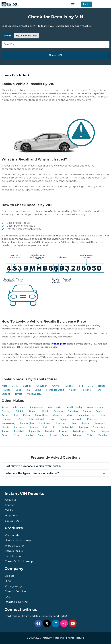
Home (5, 75)
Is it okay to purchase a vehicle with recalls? (33, 466)
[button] (73, 4)
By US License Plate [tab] (27, 36)
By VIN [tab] (7, 36)
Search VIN (55, 55)
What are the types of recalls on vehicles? (32, 473)
